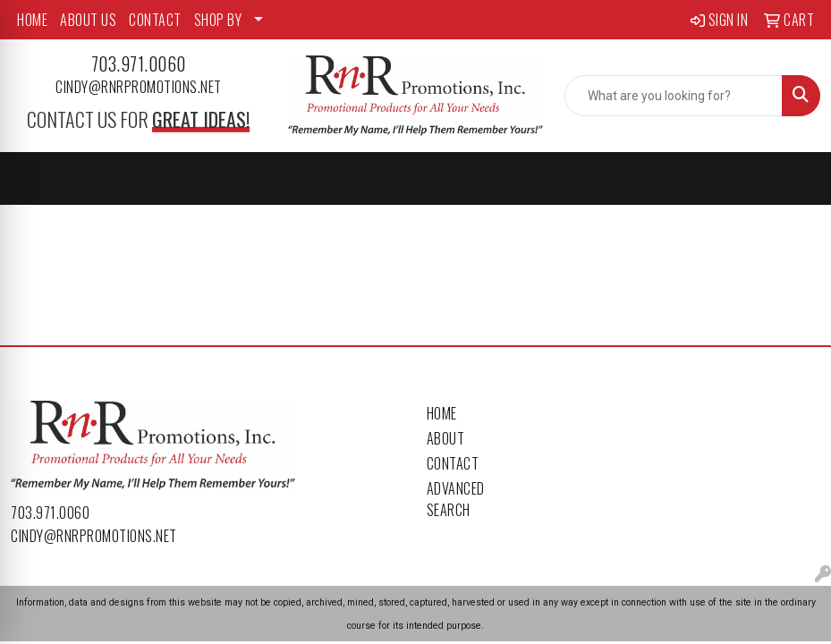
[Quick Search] (674, 96)
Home (442, 413)
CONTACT (155, 20)
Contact (453, 463)
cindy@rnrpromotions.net (139, 87)
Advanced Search (456, 499)
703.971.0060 (139, 64)
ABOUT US (88, 20)
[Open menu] (795, 179)
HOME (32, 20)
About (446, 438)
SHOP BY (218, 20)
